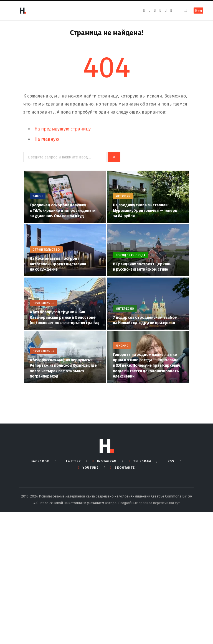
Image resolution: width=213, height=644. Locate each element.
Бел (198, 11)
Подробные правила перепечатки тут (149, 503)
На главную (47, 139)
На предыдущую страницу (63, 129)
